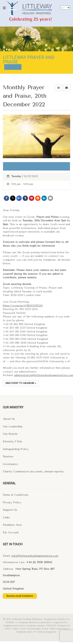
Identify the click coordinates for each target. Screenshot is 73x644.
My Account (11, 532)
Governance (10, 464)
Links (6, 517)
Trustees (8, 457)
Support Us (10, 510)
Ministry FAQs (12, 442)
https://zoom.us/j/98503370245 (23, 306)
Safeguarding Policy (16, 449)
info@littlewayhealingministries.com (35, 556)
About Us (9, 419)
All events (13, 67)
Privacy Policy (12, 502)
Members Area (12, 525)
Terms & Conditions (16, 495)
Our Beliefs (10, 434)
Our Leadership (13, 427)
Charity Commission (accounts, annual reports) (33, 472)
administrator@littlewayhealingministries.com (44, 375)
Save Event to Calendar (21, 383)
